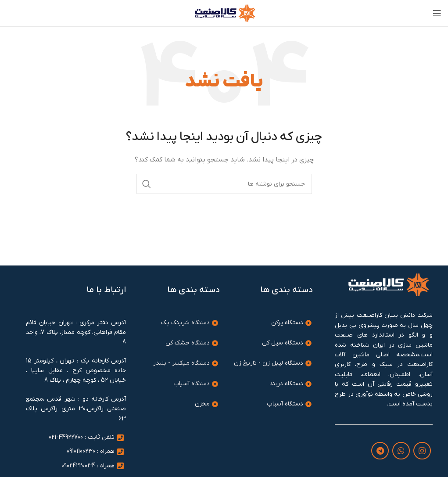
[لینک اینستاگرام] (422, 451)
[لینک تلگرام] (380, 451)
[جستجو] (224, 184)
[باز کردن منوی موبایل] (437, 13)
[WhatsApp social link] (401, 451)
